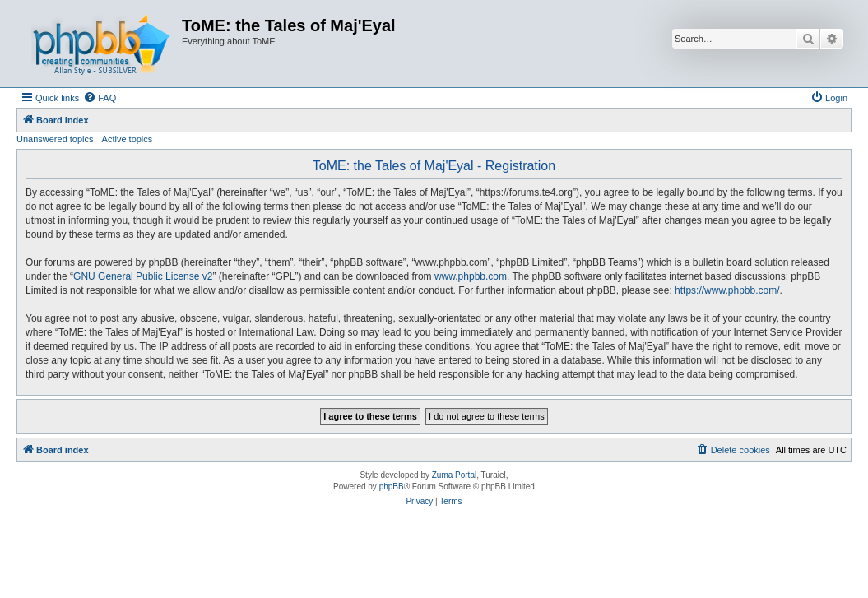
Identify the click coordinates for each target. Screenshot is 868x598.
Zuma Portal (454, 475)
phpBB (392, 487)
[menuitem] (100, 98)
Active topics (128, 139)
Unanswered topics (55, 139)
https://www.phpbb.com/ (727, 290)
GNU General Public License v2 (143, 276)
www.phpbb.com (471, 276)
